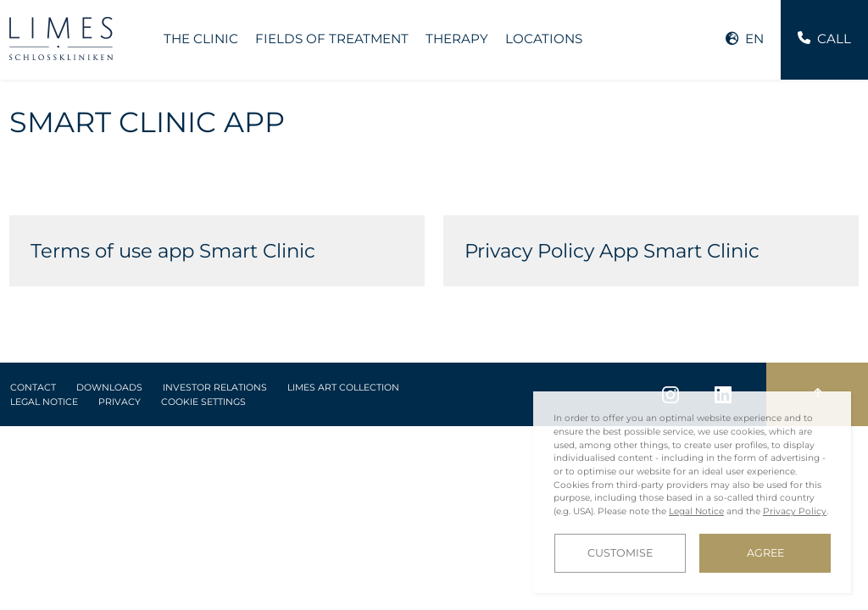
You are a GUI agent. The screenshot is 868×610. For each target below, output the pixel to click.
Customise (620, 553)
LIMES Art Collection (343, 388)
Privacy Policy (795, 511)
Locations (544, 39)
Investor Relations (215, 388)
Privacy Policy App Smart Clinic (612, 251)
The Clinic (201, 39)
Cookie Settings (203, 402)
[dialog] (692, 492)
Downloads (109, 388)
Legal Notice (44, 402)
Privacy (120, 402)
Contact (33, 388)
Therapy (457, 39)
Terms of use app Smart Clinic (173, 251)
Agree (765, 553)
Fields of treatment (332, 39)
